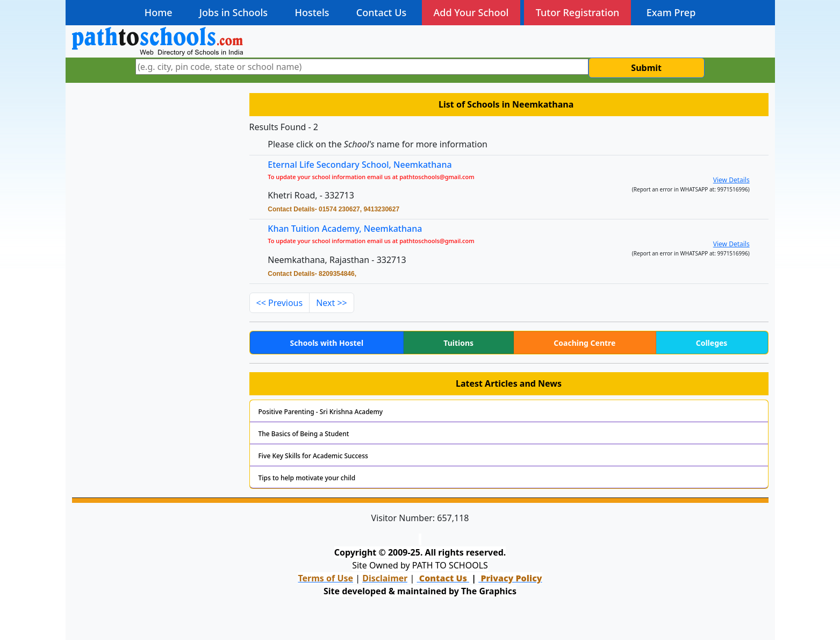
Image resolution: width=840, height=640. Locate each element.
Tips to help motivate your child (307, 478)
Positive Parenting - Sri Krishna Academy (321, 412)
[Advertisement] (154, 166)
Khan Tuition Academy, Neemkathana (345, 229)
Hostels (312, 12)
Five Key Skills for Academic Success (313, 456)
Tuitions (458, 343)
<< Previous (280, 303)
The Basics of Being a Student (304, 434)
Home (159, 12)
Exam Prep (671, 12)
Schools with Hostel (327, 343)
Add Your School (471, 12)
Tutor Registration (578, 12)
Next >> (332, 303)
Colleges (712, 343)
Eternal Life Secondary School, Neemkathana (360, 165)
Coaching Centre (584, 343)
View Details (731, 180)
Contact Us (381, 12)
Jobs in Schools (234, 12)
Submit (646, 68)
